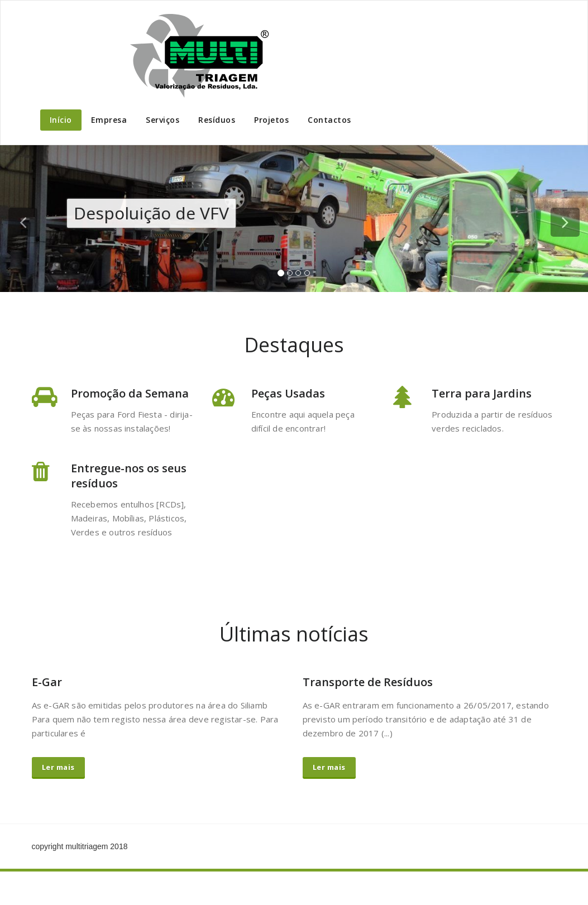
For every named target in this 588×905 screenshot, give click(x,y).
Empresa (109, 120)
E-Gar (47, 682)
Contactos (329, 120)
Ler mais (58, 767)
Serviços (162, 120)
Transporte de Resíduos (368, 682)
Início (61, 120)
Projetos (271, 120)
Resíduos (217, 120)
